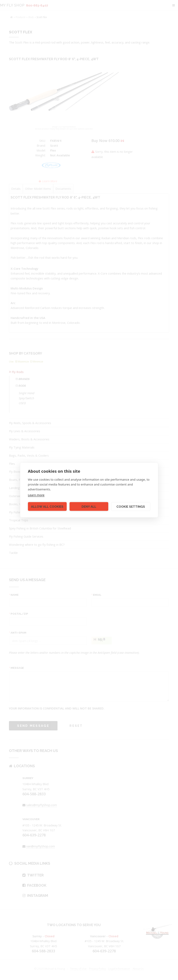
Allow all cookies (47, 506)
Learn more (36, 495)
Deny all (89, 506)
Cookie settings (131, 506)
